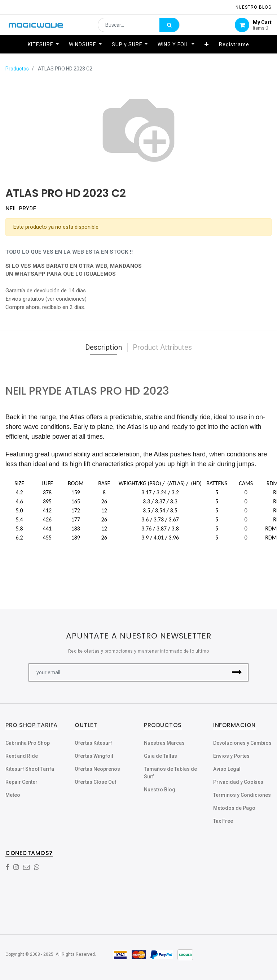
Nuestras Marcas (164, 743)
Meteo (13, 795)
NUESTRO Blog (254, 7)
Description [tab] (104, 347)
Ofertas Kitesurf (93, 743)
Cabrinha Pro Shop (28, 743)
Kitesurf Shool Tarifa (30, 769)
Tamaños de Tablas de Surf (170, 773)
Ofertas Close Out (95, 782)
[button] (207, 50)
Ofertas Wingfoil (94, 756)
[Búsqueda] (169, 27)
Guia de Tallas (161, 756)
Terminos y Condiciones (242, 795)
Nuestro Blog (160, 790)
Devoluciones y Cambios (242, 743)
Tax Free (223, 821)
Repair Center (21, 782)
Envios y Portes (231, 756)
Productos (17, 69)
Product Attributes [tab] (162, 347)
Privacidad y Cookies (238, 782)
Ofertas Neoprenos (97, 769)
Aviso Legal (227, 769)
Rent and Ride (22, 756)
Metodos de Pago (234, 808)
